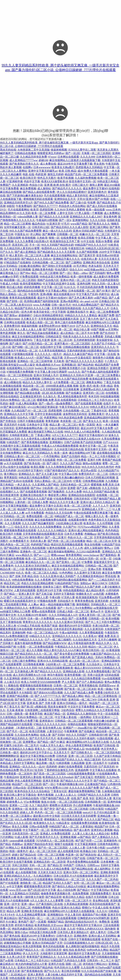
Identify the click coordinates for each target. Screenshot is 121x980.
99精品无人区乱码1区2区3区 (103, 248)
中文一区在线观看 (108, 714)
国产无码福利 (97, 273)
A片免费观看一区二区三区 (69, 382)
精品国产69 (101, 826)
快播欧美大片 (84, 594)
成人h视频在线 (13, 382)
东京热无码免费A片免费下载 (21, 721)
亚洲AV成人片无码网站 (102, 936)
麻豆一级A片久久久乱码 (57, 231)
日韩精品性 (48, 379)
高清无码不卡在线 (15, 425)
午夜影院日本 (76, 248)
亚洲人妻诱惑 (36, 975)
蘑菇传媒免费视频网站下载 (84, 791)
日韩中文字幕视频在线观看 (84, 939)
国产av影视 (7, 960)
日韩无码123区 (41, 227)
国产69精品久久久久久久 (28, 640)
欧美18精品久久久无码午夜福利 (77, 738)
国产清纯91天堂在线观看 (57, 266)
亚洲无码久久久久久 (103, 347)
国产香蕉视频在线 (32, 971)
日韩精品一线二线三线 (99, 566)
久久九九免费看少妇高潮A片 (32, 241)
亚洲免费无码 (12, 326)
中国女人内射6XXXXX (90, 929)
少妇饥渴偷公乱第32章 (69, 523)
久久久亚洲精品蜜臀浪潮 (31, 915)
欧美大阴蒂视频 (32, 946)
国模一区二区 (74, 964)
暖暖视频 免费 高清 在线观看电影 (57, 400)
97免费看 (87, 562)
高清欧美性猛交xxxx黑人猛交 (17, 365)
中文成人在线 (100, 908)
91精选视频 (63, 763)
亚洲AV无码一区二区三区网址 (81, 872)
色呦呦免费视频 (41, 908)
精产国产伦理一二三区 (89, 841)
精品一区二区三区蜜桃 (17, 224)
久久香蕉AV (90, 636)
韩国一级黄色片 (19, 851)
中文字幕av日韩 (68, 474)
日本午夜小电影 (96, 848)
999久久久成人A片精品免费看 (82, 432)
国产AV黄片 (103, 291)
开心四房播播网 (82, 805)
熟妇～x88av (81, 273)
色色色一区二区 (44, 812)
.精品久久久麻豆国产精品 (78, 354)
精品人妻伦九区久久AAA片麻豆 (63, 650)
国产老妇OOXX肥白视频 (48, 693)
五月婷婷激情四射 (84, 340)
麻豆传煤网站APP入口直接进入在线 (87, 742)
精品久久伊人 (104, 643)
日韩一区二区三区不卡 (78, 901)
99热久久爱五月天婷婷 (103, 407)
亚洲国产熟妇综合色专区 (39, 844)
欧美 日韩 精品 (68, 171)
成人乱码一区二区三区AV (85, 661)
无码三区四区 (20, 865)
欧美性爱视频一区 (75, 675)
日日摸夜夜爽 (71, 389)
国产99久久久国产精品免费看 (51, 203)
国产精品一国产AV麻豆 (51, 742)
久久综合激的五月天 (85, 640)
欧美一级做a (105, 689)
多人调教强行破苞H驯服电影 (83, 946)
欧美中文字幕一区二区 (93, 446)
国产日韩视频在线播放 (104, 957)
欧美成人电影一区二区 (40, 322)
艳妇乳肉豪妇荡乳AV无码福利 (30, 929)
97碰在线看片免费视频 (20, 372)
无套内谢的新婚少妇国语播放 (84, 351)
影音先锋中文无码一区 (83, 181)
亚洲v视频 (46, 294)
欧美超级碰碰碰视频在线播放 (24, 587)
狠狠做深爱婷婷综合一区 (103, 724)
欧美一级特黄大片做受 (31, 897)
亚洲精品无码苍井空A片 (18, 203)
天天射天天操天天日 (50, 872)
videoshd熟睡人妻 (28, 217)
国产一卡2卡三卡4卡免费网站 (75, 608)
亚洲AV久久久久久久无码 (22, 668)
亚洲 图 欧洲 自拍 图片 (57, 185)
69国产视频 (98, 329)
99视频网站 (7, 502)
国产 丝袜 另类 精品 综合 (24, 576)
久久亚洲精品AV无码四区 (24, 893)
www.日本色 (113, 210)
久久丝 (71, 929)
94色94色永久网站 (98, 950)
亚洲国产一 (70, 728)
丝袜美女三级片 (52, 587)
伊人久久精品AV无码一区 (83, 559)
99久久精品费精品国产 (86, 305)
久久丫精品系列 (39, 805)
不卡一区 (35, 245)
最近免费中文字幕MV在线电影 (101, 188)
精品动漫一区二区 (33, 386)
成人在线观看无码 (68, 851)
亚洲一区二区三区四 (80, 756)
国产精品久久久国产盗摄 (37, 499)
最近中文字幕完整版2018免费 (37, 756)
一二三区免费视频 (29, 379)
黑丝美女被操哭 (57, 707)
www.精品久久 (24, 555)
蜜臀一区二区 (110, 463)
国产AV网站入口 (10, 848)
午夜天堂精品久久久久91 (74, 407)
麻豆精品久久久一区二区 (40, 562)
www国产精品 (79, 224)
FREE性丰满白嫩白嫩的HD (68, 477)
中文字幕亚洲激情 (85, 844)
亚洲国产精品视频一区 (20, 696)
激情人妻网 (96, 185)
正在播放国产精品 (95, 784)
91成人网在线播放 (27, 403)
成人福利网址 (102, 869)
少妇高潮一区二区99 (54, 488)
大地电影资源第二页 (21, 435)
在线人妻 (45, 735)
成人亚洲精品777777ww (23, 160)
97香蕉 (77, 481)
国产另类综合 (8, 421)
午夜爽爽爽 (71, 731)
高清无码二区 (20, 245)
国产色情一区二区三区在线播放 (66, 541)
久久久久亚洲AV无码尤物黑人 (33, 566)
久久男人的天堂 (16, 957)
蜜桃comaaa (58, 555)
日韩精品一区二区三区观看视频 (74, 721)
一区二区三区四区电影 (107, 752)
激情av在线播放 (92, 463)
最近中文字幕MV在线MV (52, 298)
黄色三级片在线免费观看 (70, 322)
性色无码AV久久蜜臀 (67, 967)
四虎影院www (107, 685)
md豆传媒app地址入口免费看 (101, 270)
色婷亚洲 (41, 174)
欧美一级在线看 (95, 210)
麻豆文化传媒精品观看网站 (28, 336)
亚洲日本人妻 (104, 798)
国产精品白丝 (28, 855)
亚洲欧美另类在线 (32, 911)
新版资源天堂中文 (104, 562)
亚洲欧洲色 (80, 936)
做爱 (12, 403)
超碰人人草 (27, 812)
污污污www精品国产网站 (93, 527)
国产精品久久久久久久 (48, 671)
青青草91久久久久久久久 (37, 622)
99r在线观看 (93, 749)
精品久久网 (13, 911)
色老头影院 (95, 266)
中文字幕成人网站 (56, 291)
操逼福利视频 (29, 326)
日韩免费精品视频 (93, 481)
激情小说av (21, 932)
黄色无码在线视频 (53, 946)
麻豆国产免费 (106, 315)
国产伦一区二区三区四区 (53, 848)
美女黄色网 (110, 217)
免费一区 (5, 929)
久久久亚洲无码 (94, 629)
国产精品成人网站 (73, 696)
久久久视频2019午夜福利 (32, 615)
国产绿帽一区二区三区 (25, 347)
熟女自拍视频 (92, 544)
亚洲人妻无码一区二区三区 (95, 615)
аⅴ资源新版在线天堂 (106, 608)
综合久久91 (76, 270)
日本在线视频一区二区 (76, 411)
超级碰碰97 (25, 315)
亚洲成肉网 (82, 770)
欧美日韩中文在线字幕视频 (16, 862)
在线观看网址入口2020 (20, 368)
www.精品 (61, 619)
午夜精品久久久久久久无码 (71, 647)
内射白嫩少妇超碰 (104, 721)
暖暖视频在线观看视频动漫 (36, 685)
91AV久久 (70, 287)
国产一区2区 (73, 153)
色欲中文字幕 (32, 181)
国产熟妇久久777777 (45, 206)
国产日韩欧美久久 (82, 752)
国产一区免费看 (78, 619)
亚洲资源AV (46, 721)
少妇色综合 (68, 710)
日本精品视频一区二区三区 (48, 262)
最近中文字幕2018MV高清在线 (45, 978)
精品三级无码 (92, 760)
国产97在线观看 (9, 883)
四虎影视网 (55, 411)
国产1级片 (15, 344)
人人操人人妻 (77, 848)
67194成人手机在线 (29, 626)
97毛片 (65, 224)
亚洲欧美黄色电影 (43, 270)
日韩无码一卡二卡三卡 (100, 960)
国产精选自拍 (88, 855)
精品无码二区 (12, 583)
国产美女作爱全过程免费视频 (72, 654)
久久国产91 (70, 527)
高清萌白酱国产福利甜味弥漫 (41, 301)
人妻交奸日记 (55, 731)
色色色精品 (112, 530)
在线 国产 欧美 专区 (83, 798)
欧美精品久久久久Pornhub (58, 777)
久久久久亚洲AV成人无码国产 (58, 576)
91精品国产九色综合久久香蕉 (68, 960)
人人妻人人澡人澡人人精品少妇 (91, 834)
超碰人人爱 (41, 597)
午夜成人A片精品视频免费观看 (60, 446)
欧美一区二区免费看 (44, 213)
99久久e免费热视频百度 (14, 636)
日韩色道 (62, 756)
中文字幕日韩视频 (20, 270)
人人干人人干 (100, 506)
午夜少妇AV (11, 869)
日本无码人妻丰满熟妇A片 (73, 932)
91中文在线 (88, 241)
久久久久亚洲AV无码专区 (69, 622)
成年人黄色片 (98, 932)
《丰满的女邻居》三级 (28, 728)
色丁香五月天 (12, 707)
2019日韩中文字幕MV (30, 470)
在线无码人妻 (89, 259)
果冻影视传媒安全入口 (39, 569)
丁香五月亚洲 (42, 340)
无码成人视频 (112, 336)
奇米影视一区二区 (71, 421)
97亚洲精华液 (15, 181)
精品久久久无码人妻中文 (37, 382)
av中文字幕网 (15, 886)
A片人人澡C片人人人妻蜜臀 (47, 901)
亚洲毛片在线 (56, 964)
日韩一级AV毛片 (61, 305)
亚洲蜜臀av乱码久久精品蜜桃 (98, 389)
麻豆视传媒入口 (9, 273)
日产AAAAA (110, 442)
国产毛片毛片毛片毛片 (43, 738)
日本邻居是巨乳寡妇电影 (68, 629)
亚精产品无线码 (70, 456)
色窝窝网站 (51, 418)
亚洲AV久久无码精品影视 (53, 661)
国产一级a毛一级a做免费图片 (56, 403)
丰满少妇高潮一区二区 (106, 626)
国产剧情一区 (15, 301)
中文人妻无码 (73, 915)
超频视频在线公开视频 (17, 943)
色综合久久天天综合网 (59, 513)
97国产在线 (78, 858)
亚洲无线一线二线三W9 (14, 537)
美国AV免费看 (104, 241)
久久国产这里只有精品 (107, 756)
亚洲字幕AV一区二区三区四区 (72, 344)
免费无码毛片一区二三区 (93, 474)
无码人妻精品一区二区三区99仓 (53, 481)
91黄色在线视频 (56, 548)
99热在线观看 (17, 978)
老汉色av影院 (88, 470)
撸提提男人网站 (57, 495)
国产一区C (66, 273)
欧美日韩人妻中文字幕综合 (20, 795)
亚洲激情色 (110, 841)
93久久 (20, 573)
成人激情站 (44, 188)
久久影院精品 (8, 717)
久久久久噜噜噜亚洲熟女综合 (63, 467)
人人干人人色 (75, 548)
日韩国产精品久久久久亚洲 (94, 795)
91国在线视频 (105, 738)
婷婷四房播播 (32, 287)
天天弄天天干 (62, 752)
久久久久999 (88, 157)
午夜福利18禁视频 (47, 220)
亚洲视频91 (56, 442)
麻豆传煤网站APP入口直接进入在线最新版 (70, 911)
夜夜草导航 (36, 714)
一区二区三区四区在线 (70, 802)
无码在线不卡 (66, 601)
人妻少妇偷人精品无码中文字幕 (64, 975)
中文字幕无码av (100, 890)
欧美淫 (34, 210)
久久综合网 (87, 967)
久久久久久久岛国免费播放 (45, 527)
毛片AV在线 (109, 760)
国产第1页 (27, 707)
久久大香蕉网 (13, 523)
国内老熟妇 (26, 869)
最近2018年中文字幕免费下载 (75, 164)
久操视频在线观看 (11, 386)
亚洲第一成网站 (29, 389)
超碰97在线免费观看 (70, 767)
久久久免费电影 (57, 559)
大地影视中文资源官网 (53, 953)
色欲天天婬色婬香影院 (105, 280)
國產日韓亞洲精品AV (40, 449)
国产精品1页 (55, 865)
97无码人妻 (68, 597)
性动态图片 (62, 270)
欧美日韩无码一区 (94, 650)
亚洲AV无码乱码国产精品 (88, 231)
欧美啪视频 (29, 238)
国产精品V (83, 890)
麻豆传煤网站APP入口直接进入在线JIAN (76, 439)
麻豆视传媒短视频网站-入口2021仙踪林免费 (74, 552)
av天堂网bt (112, 329)
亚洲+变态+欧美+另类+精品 (96, 386)
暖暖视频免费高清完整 (37, 886)
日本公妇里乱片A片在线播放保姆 (73, 876)
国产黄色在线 (12, 936)
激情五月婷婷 (55, 174)
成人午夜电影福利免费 (81, 643)
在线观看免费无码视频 (84, 823)
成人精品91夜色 (95, 590)
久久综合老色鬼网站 (27, 735)
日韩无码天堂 (53, 950)
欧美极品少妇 (88, 851)
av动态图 (99, 594)
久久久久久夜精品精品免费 (74, 957)
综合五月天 (21, 527)
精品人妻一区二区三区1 (64, 425)
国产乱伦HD (107, 333)
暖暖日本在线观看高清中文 (20, 601)
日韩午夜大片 (64, 936)
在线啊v (27, 167)
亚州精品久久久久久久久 (67, 636)
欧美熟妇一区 (8, 217)
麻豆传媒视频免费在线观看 (51, 520)
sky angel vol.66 (89, 301)
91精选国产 (13, 442)
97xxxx (52, 157)
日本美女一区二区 (11, 499)
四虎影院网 (46, 210)
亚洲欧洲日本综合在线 (96, 262)
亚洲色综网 (84, 284)
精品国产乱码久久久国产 (57, 883)
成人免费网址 (112, 213)
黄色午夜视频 (45, 795)
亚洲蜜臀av (29, 742)
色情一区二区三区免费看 (71, 460)
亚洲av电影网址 (69, 301)
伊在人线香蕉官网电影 (79, 745)
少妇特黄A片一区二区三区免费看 (65, 664)
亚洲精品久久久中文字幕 (19, 414)
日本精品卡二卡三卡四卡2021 (95, 400)
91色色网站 (66, 573)
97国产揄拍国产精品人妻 (106, 499)
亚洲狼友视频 (68, 837)
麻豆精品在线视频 (11, 192)
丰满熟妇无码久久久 (16, 608)
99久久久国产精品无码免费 (72, 379)
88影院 (11, 206)
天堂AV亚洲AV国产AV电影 (93, 199)
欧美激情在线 (107, 823)
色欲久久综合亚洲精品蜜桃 (37, 583)
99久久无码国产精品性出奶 (57, 245)
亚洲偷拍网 (19, 633)
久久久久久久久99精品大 (52, 530)
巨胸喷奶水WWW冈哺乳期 (93, 918)
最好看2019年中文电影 (47, 816)
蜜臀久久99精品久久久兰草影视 (94, 710)
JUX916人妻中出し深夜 (82, 150)
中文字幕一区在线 (105, 354)
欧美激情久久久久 (44, 823)
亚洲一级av (28, 904)
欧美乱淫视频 (86, 238)
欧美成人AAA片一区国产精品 (33, 358)
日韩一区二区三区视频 (51, 855)
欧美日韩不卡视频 (11, 534)
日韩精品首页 (53, 336)
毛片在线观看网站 (18, 210)
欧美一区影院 (87, 425)
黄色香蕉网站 (74, 555)
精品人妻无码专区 (77, 195)
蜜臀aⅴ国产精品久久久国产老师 (82, 587)
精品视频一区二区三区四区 (20, 280)
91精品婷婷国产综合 (67, 583)
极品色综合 (39, 224)
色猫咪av (17, 844)
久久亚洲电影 (12, 678)
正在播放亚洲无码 (31, 396)
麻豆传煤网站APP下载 (82, 453)
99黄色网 (65, 657)
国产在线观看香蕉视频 (89, 403)
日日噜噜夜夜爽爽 (33, 664)
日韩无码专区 (82, 499)
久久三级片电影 (57, 700)
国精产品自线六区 (48, 280)
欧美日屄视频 (37, 731)
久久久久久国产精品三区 (99, 819)
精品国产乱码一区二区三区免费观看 (86, 174)
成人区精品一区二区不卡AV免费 (79, 333)
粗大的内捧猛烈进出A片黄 (31, 964)
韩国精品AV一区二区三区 (69, 879)
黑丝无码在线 (8, 150)
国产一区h (65, 220)
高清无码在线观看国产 (103, 904)
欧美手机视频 (66, 178)
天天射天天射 (12, 971)
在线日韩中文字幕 (51, 347)
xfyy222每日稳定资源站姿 (43, 407)
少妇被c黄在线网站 (29, 266)
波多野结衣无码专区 (75, 414)
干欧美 (63, 939)
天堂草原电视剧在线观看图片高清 (58, 319)
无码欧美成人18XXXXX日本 (53, 678)
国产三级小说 (78, 203)
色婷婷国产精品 (40, 544)
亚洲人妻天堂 (27, 594)
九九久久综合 (98, 220)
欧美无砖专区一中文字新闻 (50, 312)
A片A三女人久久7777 (65, 435)
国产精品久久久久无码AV (36, 259)
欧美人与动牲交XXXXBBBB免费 (41, 682)
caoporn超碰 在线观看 (22, 841)
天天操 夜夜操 (15, 710)
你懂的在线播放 (77, 724)
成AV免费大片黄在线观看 (93, 171)
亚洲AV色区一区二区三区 (75, 280)
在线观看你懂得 (78, 520)
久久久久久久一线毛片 (48, 354)
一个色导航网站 (50, 456)
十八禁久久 (111, 361)
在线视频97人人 (9, 492)
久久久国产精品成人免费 (79, 693)
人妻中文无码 (65, 213)
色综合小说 (36, 185)
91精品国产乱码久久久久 (68, 760)
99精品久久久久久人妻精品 (81, 315)
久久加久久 (49, 396)
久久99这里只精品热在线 (69, 449)
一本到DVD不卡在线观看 (40, 460)
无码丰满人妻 (38, 541)
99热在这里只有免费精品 (55, 277)
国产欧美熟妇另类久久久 (24, 164)
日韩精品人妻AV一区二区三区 (22, 456)
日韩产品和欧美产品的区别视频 (83, 442)
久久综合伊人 (94, 664)
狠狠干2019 (68, 326)
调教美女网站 (94, 382)
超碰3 (15, 855)
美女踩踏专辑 (104, 340)
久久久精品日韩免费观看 (86, 678)
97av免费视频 (32, 802)
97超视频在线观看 (23, 354)
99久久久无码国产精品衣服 (99, 492)
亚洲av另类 (95, 569)
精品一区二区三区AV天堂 (102, 541)
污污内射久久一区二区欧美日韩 (55, 841)
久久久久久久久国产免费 (84, 788)
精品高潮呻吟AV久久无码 (15, 213)
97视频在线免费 (47, 601)
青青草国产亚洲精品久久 (41, 957)
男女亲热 (99, 164)
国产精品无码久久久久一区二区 (34, 654)
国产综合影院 (12, 259)
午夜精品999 (11, 777)
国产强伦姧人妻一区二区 (57, 329)
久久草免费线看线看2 (98, 671)
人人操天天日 (12, 682)
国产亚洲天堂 (87, 255)
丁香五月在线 (112, 382)
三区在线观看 (111, 925)
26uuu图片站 (85, 728)
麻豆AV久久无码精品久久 (38, 453)
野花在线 (111, 576)
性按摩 (91, 203)
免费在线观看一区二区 (40, 516)
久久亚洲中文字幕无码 (87, 573)
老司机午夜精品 (24, 925)
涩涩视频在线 (35, 788)
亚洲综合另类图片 (98, 368)
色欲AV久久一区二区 (80, 537)
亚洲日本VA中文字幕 (49, 590)
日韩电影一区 (96, 619)
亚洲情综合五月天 (65, 199)
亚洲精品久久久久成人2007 (86, 217)
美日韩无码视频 (71, 971)
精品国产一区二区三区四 (27, 784)
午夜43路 (55, 597)
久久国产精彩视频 (87, 252)
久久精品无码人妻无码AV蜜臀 (22, 248)
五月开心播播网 (107, 640)
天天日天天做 (58, 929)
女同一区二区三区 (84, 883)
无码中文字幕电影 (64, 594)
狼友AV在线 (48, 802)
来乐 (99, 425)
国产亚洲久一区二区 (68, 562)
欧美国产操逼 (49, 626)
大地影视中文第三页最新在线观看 (20, 446)
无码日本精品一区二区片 (75, 485)
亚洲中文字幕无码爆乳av (43, 171)
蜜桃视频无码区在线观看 (38, 199)
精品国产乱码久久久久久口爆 (32, 308)
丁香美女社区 (59, 791)
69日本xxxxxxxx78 (70, 509)
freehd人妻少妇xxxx (46, 368)
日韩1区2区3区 (104, 943)
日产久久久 (7, 252)
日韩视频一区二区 (68, 234)
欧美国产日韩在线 (104, 745)
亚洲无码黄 (102, 601)
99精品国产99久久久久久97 (91, 245)
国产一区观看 (38, 922)
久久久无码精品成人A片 (63, 615)
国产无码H (58, 735)
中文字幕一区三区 (52, 287)
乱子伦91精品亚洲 (105, 812)
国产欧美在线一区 (35, 463)
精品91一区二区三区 (100, 647)
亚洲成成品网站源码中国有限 (101, 418)
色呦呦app (90, 534)
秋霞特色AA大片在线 (54, 248)
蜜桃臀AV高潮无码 (61, 805)
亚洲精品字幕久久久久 (66, 259)
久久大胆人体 (8, 626)
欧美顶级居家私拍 (87, 597)
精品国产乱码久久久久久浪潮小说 (37, 509)
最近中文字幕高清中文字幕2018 (83, 925)
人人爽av (33, 604)
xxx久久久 (74, 372)
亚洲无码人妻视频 (102, 830)
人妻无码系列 (63, 858)
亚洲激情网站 (80, 220)
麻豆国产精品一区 (55, 714)
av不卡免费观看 (35, 513)
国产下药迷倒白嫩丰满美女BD (25, 195)
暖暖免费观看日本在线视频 (16, 629)
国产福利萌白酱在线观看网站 (70, 580)
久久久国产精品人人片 (96, 308)
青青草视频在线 (88, 685)
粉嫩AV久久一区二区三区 (95, 234)
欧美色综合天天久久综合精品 (32, 791)
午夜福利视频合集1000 (70, 784)
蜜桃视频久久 (52, 819)
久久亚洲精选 (20, 185)
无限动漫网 (14, 238)
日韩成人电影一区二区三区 (73, 611)
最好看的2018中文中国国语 (75, 626)
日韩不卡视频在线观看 (31, 421)
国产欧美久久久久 (99, 224)
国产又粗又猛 (44, 594)
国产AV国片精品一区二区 (38, 344)
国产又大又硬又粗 (47, 474)
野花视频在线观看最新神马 (16, 340)
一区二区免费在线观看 (40, 647)
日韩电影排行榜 (98, 735)
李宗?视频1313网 (17, 449)
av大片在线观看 (13, 463)
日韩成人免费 (40, 502)
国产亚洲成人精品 (83, 657)
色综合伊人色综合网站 (72, 206)
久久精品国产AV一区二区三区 (29, 411)
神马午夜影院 (55, 675)
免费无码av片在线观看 (43, 608)
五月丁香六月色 (89, 319)
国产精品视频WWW (55, 643)
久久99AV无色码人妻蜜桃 (69, 210)
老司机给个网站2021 (95, 964)
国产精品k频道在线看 (27, 393)
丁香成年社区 (99, 411)
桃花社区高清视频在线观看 (67, 544)
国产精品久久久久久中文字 (76, 781)
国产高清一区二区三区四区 (50, 774)
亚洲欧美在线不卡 (78, 312)
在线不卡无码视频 (96, 897)
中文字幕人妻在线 (66, 717)
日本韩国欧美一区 (95, 802)
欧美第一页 (36, 809)
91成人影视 (21, 837)
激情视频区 (83, 604)
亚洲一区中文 (12, 904)
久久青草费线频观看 (91, 633)
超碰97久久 (28, 678)
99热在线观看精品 (74, 590)
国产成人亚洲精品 (25, 252)
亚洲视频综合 (55, 915)
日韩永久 (81, 865)
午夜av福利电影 (69, 633)
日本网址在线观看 (68, 157)
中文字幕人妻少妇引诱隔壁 (51, 372)
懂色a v (108, 548)
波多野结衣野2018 (49, 326)
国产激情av (11, 315)
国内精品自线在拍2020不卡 (81, 922)
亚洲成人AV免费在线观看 (55, 834)
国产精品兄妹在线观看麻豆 (43, 333)
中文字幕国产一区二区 (36, 830)
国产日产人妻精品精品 (90, 682)
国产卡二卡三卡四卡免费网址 (103, 622)
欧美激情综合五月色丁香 (65, 241)
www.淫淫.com (18, 890)
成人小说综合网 (66, 890)
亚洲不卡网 (94, 460)
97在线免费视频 (63, 499)
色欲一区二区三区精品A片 (42, 633)
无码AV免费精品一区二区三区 (18, 400)
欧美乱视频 (37, 467)
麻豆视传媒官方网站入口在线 (46, 432)
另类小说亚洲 (95, 675)
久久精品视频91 (43, 876)
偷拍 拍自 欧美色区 (74, 950)
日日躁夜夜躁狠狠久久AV (79, 943)
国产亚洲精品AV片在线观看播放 (34, 879)
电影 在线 (28, 174)
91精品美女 (63, 823)
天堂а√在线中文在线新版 (15, 467)
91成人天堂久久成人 (52, 745)
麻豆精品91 (11, 918)
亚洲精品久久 (27, 474)
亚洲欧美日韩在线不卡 (33, 495)
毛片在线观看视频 (55, 195)
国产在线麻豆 (74, 393)
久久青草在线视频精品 (52, 351)
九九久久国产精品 (71, 463)
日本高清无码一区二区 (25, 834)
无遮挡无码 (90, 767)
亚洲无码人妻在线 (31, 777)
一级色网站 (85, 717)
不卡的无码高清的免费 (90, 287)
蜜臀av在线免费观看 (44, 611)
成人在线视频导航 (26, 872)
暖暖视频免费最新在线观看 (20, 530)
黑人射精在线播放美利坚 (72, 396)
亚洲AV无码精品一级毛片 (72, 703)
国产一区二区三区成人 (20, 597)
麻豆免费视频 (28, 188)
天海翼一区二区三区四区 (96, 153)
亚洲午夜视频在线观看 (16, 488)
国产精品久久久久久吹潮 (54, 217)
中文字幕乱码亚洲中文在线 (59, 284)
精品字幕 (57, 358)
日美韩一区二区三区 (66, 685)
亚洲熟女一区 (20, 809)
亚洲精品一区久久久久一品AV (27, 767)
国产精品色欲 (86, 365)
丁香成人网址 (43, 435)
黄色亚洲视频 (8, 333)
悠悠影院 (100, 777)
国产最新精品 (108, 555)
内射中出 (104, 294)
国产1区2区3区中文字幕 (42, 890)
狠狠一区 (54, 238)
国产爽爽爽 (49, 234)
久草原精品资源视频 (76, 904)
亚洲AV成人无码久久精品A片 (98, 502)
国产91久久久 (52, 971)
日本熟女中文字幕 (37, 425)
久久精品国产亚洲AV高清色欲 (18, 657)
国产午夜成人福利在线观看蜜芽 (100, 372)
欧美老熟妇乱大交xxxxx (49, 925)
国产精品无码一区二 (31, 918)
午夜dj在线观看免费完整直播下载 (93, 513)
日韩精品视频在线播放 (76, 347)
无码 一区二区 (38, 865)
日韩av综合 (19, 788)
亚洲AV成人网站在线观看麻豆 (86, 530)
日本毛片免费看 (74, 534)
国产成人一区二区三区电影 (72, 809)
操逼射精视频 (59, 150)
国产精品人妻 (8, 760)
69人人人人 (11, 379)
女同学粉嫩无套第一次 (17, 227)
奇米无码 (94, 396)
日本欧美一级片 (9, 752)
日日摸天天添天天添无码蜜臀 (79, 816)
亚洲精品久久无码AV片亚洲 (76, 375)
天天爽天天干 (29, 319)
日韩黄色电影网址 (108, 844)
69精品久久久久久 (40, 636)
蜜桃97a (86, 908)
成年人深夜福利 (93, 548)
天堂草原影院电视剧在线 (66, 308)
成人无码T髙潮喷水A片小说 (29, 675)
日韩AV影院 (97, 809)
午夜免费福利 (24, 206)
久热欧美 (42, 238)
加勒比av (85, 583)
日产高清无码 (106, 767)
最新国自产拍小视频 (94, 915)
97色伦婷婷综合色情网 (50, 689)
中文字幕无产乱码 (87, 294)
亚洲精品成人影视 (74, 671)
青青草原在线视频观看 (23, 298)
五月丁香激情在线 (11, 622)
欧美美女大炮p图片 (63, 167)
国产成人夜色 (82, 830)
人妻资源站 (87, 826)
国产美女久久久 (92, 421)
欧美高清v (90, 523)
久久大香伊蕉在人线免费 (36, 439)
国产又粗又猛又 (84, 777)
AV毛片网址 (80, 266)
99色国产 (69, 865)
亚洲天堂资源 (51, 781)
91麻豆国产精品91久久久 (105, 654)
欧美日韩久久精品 (74, 897)
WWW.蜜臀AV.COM (56, 788)
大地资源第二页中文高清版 (33, 150)
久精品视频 (78, 763)
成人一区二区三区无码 (43, 851)
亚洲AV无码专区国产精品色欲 (35, 967)
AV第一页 (106, 559)
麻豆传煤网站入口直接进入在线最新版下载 (75, 160)
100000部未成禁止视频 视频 (62, 386)
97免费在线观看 (29, 277)
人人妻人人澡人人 (66, 795)
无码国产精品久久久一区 (29, 950)
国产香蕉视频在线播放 (35, 442)
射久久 (21, 333)
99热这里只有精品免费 (43, 932)
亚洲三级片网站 (99, 227)
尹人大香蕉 (68, 682)
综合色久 (23, 418)
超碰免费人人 (15, 802)
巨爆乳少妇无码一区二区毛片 (21, 745)
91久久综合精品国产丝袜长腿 (99, 971)
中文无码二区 (23, 908)
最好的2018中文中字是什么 (36, 752)
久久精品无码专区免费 (33, 157)
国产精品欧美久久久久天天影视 (56, 252)
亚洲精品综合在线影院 (82, 495)
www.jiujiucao (91, 555)
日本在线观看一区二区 (82, 291)
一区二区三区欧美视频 (68, 812)
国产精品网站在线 (82, 869)
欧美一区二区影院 (36, 559)
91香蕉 (21, 647)
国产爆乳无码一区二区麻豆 (31, 700)
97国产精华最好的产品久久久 (62, 470)
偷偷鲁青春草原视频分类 (56, 893)
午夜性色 (33, 294)
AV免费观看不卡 (19, 541)
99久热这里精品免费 (71, 418)
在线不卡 (109, 403)
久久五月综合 (110, 488)
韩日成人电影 (15, 287)
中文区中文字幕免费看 (81, 707)
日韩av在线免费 (39, 826)
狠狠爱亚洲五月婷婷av (51, 153)
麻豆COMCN (100, 583)
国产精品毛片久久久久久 (67, 188)
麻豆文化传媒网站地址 (64, 255)
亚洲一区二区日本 (62, 340)
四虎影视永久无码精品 (89, 167)
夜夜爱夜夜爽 (29, 848)
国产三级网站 (74, 262)
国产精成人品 (76, 749)
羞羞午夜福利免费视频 (28, 643)
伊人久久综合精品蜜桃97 (72, 192)
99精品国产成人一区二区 (69, 516)
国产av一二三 (42, 555)
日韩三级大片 (80, 185)
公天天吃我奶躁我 (51, 389)
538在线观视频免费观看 (81, 774)
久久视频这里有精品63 (91, 576)
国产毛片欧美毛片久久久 (44, 837)
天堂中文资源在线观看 (48, 414)
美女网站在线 (101, 901)
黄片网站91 (11, 474)
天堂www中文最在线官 (78, 358)
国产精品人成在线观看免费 (39, 192)
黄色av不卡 (97, 611)
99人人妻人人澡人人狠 (28, 329)
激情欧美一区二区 (31, 883)
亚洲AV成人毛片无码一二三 (70, 569)
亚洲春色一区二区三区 (33, 552)
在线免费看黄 (69, 238)
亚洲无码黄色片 (97, 192)
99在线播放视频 (110, 396)
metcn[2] (88, 812)
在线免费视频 (80, 893)
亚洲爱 (71, 488)
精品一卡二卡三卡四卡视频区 (98, 456)
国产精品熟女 (12, 548)
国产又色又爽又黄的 (81, 298)
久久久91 (102, 911)
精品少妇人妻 (82, 329)
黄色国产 (24, 922)
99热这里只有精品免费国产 (35, 477)
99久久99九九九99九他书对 (98, 467)
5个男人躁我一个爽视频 (89, 213)
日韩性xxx (93, 865)
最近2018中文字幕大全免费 (97, 428)
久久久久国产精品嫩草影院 (38, 523)
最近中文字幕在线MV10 (93, 435)
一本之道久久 (23, 485)
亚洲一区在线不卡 (96, 763)
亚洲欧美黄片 (96, 414)
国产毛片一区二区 (17, 731)
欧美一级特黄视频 (81, 277)
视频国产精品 (56, 922)
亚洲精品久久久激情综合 (82, 714)
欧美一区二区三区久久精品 (42, 573)
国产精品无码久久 (17, 738)
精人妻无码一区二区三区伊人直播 (29, 255)
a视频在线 (95, 488)
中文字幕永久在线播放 (103, 770)
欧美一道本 (61, 453)
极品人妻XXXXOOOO (88, 668)
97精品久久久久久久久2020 (50, 724)
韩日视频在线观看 (72, 819)
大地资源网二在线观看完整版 (42, 710)
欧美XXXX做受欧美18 (55, 181)
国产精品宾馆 (53, 897)
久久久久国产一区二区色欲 (102, 879)
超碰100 (43, 160)
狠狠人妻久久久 (95, 516)
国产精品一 (11, 594)
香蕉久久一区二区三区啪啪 (51, 749)
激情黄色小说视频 (103, 358)
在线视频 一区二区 (107, 495)
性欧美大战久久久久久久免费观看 (83, 336)
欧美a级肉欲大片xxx (48, 365)
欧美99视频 (112, 619)
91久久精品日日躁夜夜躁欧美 (56, 668)
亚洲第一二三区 (19, 805)
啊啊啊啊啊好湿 (9, 756)
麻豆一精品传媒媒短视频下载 (57, 604)
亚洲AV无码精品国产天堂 (47, 943)
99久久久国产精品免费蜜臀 (25, 231)
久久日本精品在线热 (27, 798)
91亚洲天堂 (53, 224)
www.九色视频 (42, 305)
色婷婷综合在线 (43, 629)
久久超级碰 (7, 728)
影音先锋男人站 (52, 728)
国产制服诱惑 (56, 492)
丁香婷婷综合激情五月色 (59, 770)
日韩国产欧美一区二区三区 (103, 858)
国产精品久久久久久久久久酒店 (84, 361)
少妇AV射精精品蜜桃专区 (48, 315)
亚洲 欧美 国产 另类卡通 (41, 703)
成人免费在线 (48, 164)
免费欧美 (104, 922)
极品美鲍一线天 (46, 763)
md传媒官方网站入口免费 (15, 611)
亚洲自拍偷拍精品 (62, 830)
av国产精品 (101, 298)
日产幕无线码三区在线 (49, 904)
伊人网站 (35, 234)
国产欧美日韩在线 (108, 534)
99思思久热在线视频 (33, 548)
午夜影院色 (111, 633)
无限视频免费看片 (100, 893)
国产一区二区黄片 (56, 537)
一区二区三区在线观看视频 (60, 918)
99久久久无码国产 (77, 735)
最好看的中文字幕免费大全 (84, 953)
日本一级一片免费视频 (41, 619)
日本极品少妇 (107, 301)
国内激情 (110, 929)
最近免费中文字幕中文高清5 (46, 506)
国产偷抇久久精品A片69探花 (69, 886)
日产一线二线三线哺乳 (58, 640)
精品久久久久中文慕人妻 (64, 502)
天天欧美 (59, 361)
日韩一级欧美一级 (17, 714)
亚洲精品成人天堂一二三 (96, 509)
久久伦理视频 (105, 523)
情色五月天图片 (47, 178)
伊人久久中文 (31, 953)
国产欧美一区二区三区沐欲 (80, 689)
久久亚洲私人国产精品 (45, 485)
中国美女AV (22, 234)
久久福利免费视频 (86, 178)
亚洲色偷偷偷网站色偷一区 (32, 428)
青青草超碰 (52, 421)
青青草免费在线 (84, 601)
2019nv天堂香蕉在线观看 (43, 939)
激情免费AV (36, 537)
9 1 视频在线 (11, 685)
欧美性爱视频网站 (31, 284)
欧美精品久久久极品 (21, 749)
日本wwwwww (42, 167)
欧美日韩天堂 (28, 178)
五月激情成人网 (24, 671)
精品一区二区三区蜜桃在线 (16, 375)
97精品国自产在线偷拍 (17, 262)
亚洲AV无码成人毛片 (46, 375)
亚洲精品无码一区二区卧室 (50, 862)
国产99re (25, 273)
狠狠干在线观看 (64, 844)
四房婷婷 (52, 767)
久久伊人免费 (74, 492)
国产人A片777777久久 (48, 696)
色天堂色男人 (109, 749)
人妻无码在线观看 (25, 590)
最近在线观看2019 (64, 294)
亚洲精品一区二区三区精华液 (35, 361)
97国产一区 (36, 418)
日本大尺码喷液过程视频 (100, 477)
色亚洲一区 (72, 855)
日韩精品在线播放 (25, 153)
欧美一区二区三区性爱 (78, 506)
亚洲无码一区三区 (94, 393)
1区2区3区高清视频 (53, 393)
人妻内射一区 (23, 502)
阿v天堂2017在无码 (31, 770)
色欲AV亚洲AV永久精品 (66, 908)
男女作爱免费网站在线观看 (83, 862)
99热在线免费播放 (23, 580)
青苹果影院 (11, 477)
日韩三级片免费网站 (24, 661)
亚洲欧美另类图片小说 (72, 368)
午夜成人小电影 (9, 284)
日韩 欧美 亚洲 (106, 700)
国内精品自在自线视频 (31, 291)
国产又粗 (82, 488)
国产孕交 (49, 809)
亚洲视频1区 (69, 365)
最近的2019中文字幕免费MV (38, 936)
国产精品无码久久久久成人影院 (70, 227)
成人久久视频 (34, 650)
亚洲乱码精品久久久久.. (18, 876)
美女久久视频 (20, 826)
